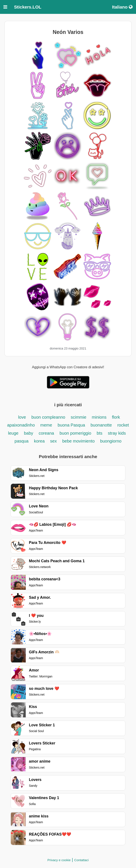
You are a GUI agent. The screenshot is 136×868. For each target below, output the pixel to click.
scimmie (78, 417)
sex (54, 441)
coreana (46, 433)
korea (39, 441)
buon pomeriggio (76, 433)
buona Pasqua (71, 425)
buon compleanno (48, 417)
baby (29, 433)
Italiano (122, 7)
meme (46, 425)
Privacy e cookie (59, 860)
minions (99, 417)
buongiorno (111, 441)
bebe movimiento (78, 441)
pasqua (21, 441)
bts (99, 433)
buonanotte (102, 425)
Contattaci (82, 860)
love (23, 417)
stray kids (117, 433)
